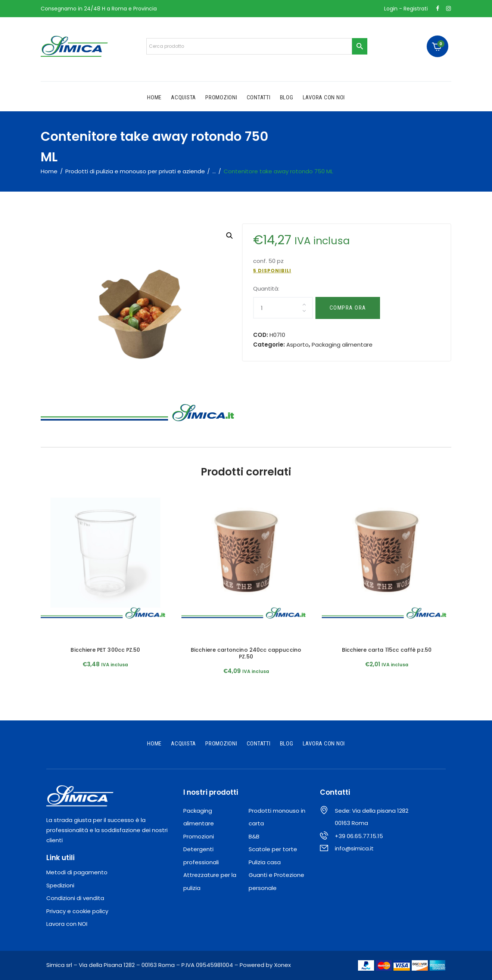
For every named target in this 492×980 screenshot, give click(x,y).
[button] (230, 236)
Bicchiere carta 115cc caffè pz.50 (387, 650)
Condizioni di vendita (75, 898)
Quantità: (266, 289)
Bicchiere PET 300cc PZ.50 (105, 650)
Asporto (298, 345)
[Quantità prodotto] (283, 308)
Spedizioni (60, 885)
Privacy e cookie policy (77, 911)
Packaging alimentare (342, 345)
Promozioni (199, 836)
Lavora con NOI (67, 924)
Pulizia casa (265, 862)
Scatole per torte (273, 849)
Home (49, 171)
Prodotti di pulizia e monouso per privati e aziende (135, 171)
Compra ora (348, 308)
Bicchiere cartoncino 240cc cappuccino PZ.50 (246, 653)
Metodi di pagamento (77, 872)
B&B (254, 836)
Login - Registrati (406, 9)
